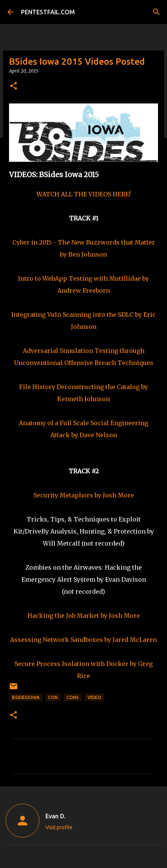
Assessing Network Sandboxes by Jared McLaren (83, 640)
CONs (73, 697)
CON (53, 697)
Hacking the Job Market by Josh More (84, 616)
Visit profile (59, 827)
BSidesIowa (26, 697)
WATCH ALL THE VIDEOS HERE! (83, 194)
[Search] (156, 12)
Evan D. (56, 816)
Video (94, 697)
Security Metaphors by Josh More (84, 495)
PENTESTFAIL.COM (48, 12)
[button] (14, 86)
